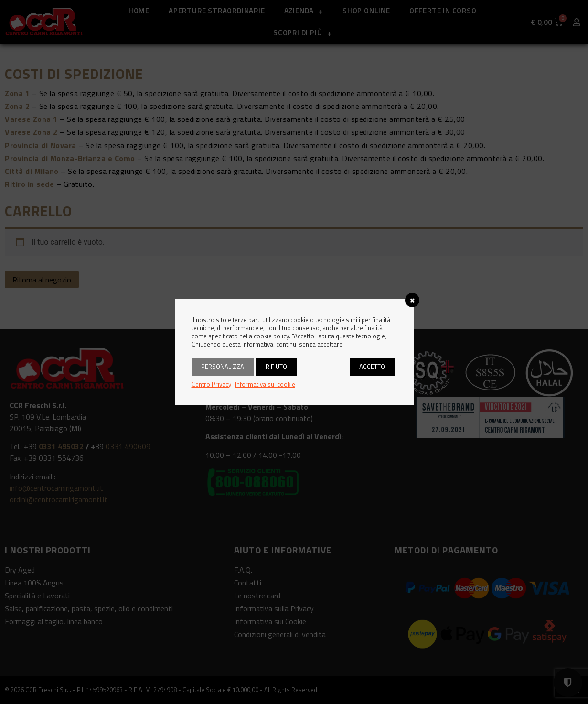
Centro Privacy (211, 384)
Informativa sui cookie (265, 384)
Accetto (372, 367)
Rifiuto (276, 367)
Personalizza (223, 367)
